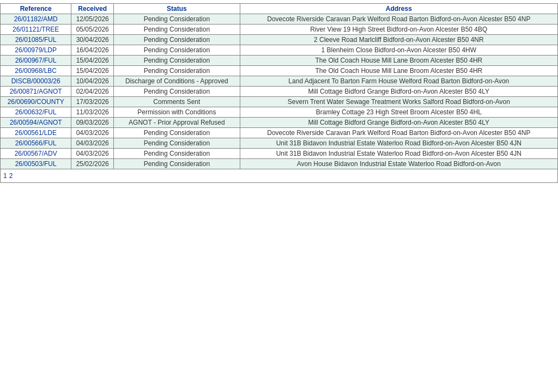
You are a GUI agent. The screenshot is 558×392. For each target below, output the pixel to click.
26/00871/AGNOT (36, 91)
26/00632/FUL (36, 112)
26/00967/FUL (36, 60)
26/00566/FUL (36, 143)
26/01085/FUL (36, 40)
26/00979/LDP (36, 50)
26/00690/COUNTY (36, 102)
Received (92, 9)
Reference (36, 9)
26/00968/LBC (36, 71)
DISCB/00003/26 (36, 81)
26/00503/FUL (36, 164)
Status (177, 9)
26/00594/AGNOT (36, 122)
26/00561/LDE (36, 133)
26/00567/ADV (36, 154)
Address (399, 9)
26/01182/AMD (36, 19)
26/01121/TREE (36, 29)
